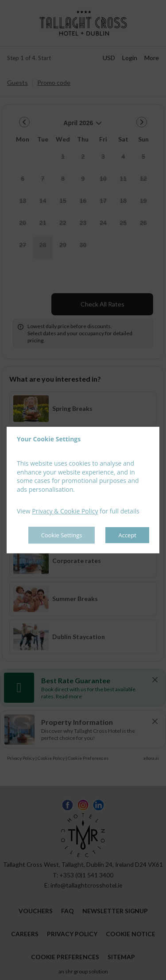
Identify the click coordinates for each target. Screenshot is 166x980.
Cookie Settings (61, 535)
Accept (127, 535)
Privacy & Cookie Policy (65, 511)
